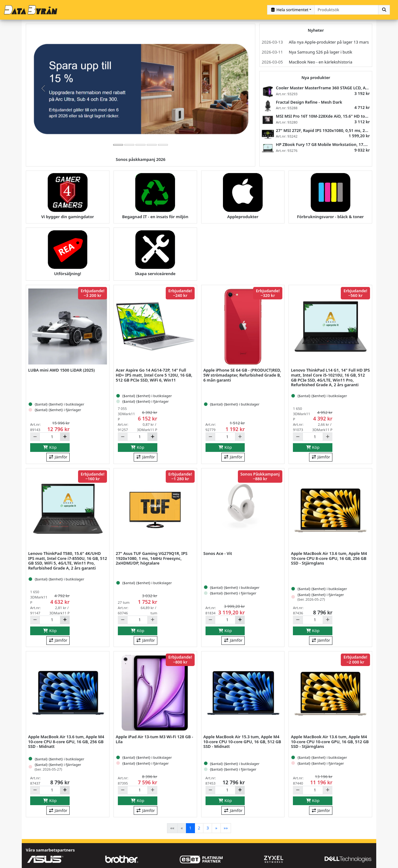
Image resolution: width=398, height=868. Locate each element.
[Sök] (384, 9)
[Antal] (50, 435)
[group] (141, 87)
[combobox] (347, 9)
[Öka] (65, 435)
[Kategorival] (291, 9)
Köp (50, 446)
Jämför (58, 456)
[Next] (216, 827)
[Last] (226, 827)
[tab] (118, 144)
